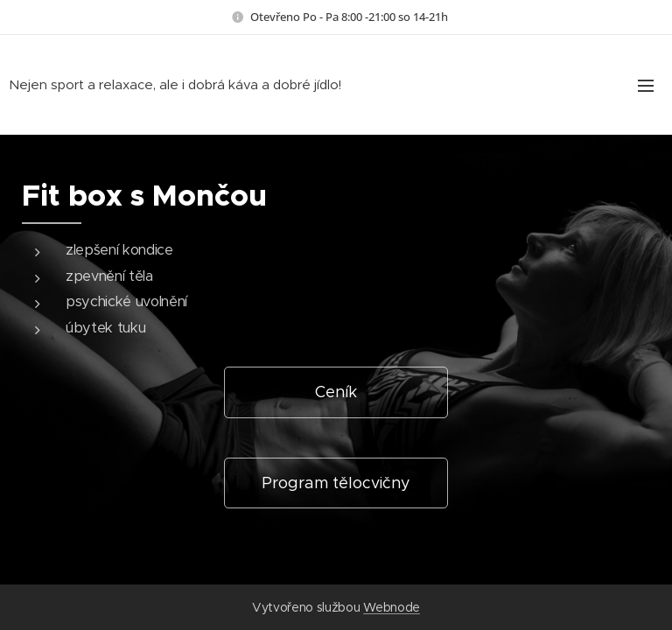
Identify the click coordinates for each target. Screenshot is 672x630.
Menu (646, 86)
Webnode (392, 607)
